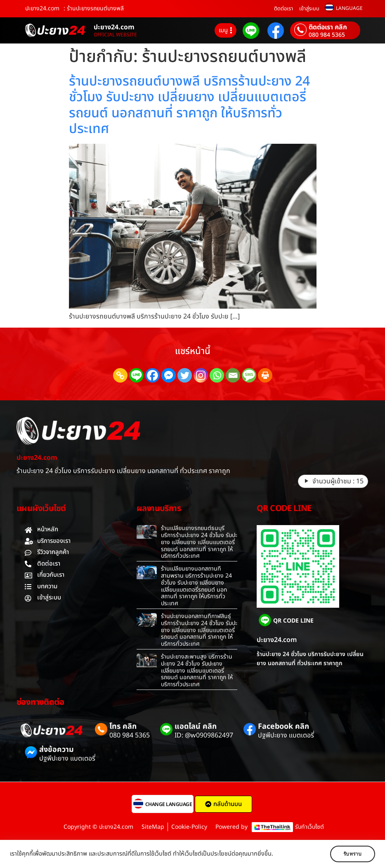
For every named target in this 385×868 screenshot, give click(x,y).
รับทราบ (351, 854)
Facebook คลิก (283, 727)
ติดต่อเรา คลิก (328, 27)
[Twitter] (185, 375)
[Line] (136, 375)
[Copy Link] (120, 375)
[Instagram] (201, 375)
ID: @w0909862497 (204, 735)
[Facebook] (152, 375)
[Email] (233, 375)
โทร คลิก (123, 727)
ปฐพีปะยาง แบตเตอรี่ (286, 735)
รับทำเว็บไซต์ (309, 827)
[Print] (265, 375)
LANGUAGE (349, 8)
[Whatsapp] (217, 375)
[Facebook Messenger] (169, 375)
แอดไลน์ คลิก (196, 727)
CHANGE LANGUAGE (169, 804)
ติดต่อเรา (283, 9)
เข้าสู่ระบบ (309, 9)
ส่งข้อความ (57, 750)
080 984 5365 (327, 35)
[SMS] (249, 375)
